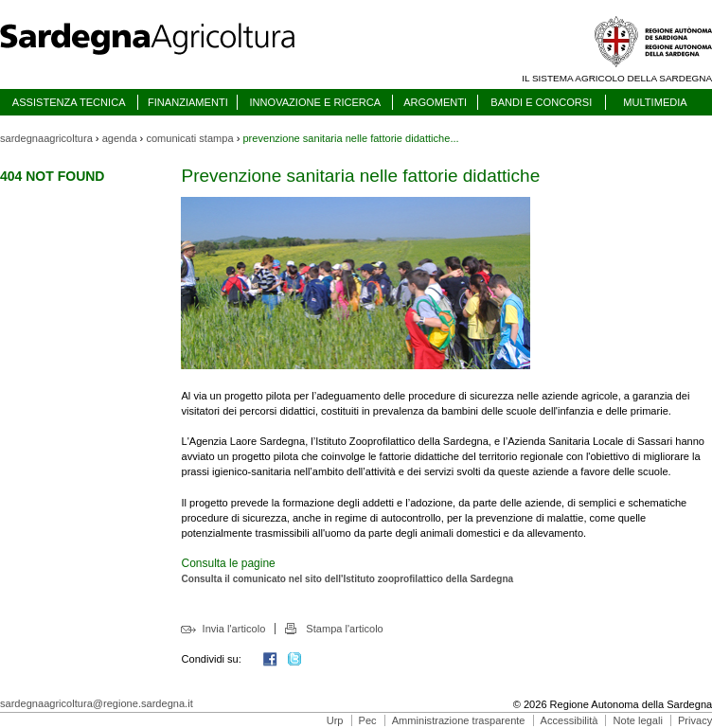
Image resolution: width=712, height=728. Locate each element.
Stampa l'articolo (344, 629)
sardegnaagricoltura (46, 138)
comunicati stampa (189, 138)
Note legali (638, 720)
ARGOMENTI (435, 102)
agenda (120, 138)
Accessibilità (570, 720)
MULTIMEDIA (655, 102)
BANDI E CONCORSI (541, 102)
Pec (368, 720)
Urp (335, 720)
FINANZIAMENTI (188, 102)
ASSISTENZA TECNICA (69, 102)
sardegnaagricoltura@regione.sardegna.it (97, 703)
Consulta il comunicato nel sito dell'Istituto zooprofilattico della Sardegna (347, 579)
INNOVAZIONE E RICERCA (315, 102)
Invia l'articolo (234, 629)
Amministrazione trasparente (459, 720)
